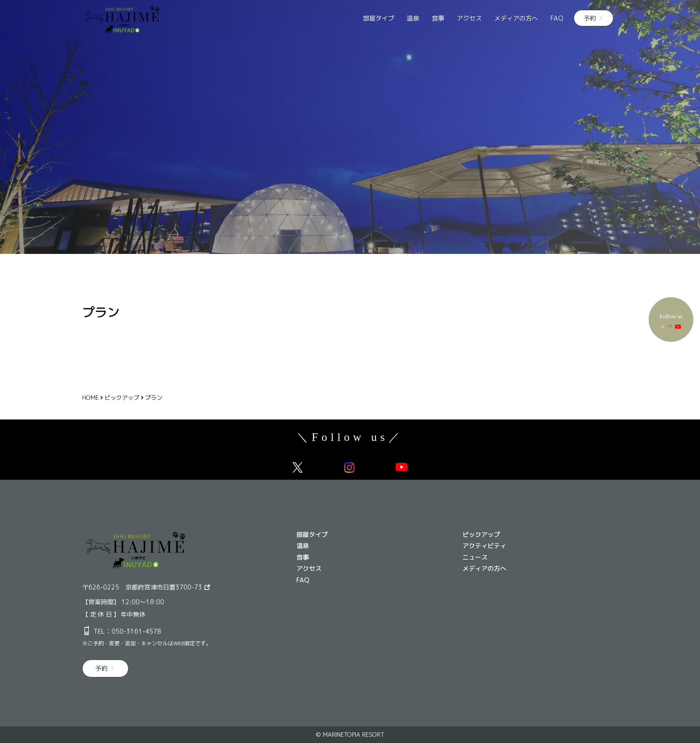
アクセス (469, 18)
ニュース (475, 557)
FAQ (557, 18)
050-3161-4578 (136, 631)
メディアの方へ (516, 18)
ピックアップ (481, 534)
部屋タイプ (379, 18)
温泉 (413, 18)
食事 (438, 18)
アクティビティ (484, 546)
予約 (590, 18)
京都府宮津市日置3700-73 (164, 587)
